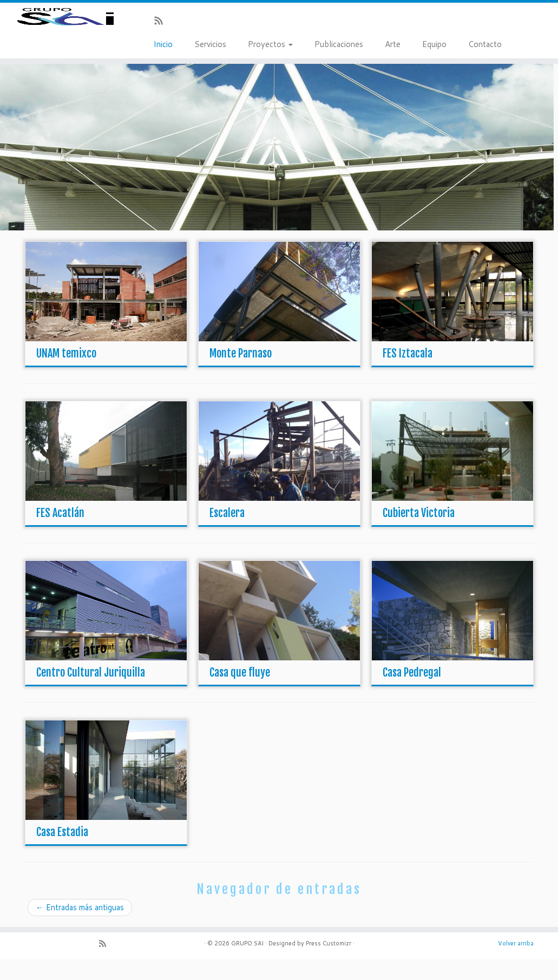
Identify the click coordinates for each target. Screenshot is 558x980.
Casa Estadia (62, 853)
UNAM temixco (66, 374)
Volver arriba (516, 964)
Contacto (485, 44)
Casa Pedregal (412, 693)
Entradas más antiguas (80, 928)
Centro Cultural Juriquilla (91, 693)
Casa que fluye (240, 693)
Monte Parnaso (241, 374)
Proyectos (270, 44)
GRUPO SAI (247, 964)
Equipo (434, 44)
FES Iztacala (408, 374)
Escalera (227, 534)
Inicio (163, 44)
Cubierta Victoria (419, 534)
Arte (393, 44)
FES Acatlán (60, 534)
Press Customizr (329, 964)
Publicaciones (339, 44)
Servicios (210, 44)
